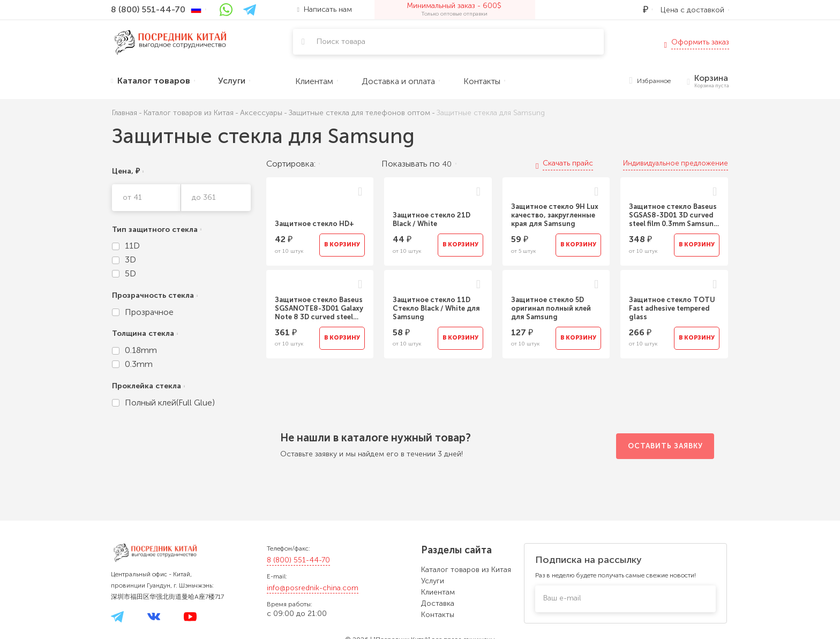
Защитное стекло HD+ (314, 224)
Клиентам (438, 592)
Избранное (650, 81)
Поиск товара (341, 42)
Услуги (433, 581)
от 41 (132, 197)
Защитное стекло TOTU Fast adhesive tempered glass (672, 308)
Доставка (438, 603)
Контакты (438, 615)
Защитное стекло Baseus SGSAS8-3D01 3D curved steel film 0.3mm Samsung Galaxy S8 (674, 215)
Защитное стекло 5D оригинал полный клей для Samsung (551, 308)
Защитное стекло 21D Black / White (432, 219)
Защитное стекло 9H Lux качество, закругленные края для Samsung (555, 215)
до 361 (204, 197)
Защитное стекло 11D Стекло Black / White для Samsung (436, 308)
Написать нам (325, 9)
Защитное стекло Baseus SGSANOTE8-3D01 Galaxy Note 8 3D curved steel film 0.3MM (319, 309)
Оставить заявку (665, 446)
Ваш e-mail (562, 598)
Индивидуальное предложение (676, 163)
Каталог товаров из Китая (466, 570)
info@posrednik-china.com (313, 588)
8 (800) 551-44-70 (298, 560)
